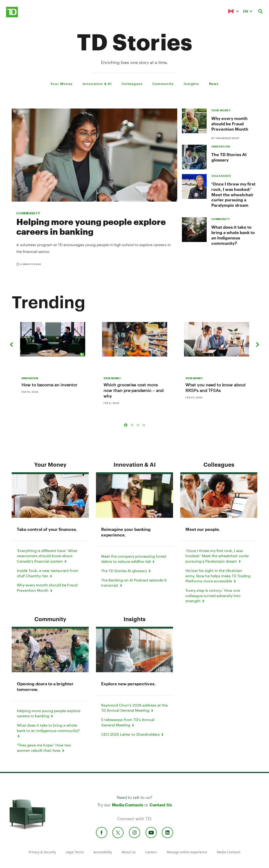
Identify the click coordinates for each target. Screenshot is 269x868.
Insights (134, 619)
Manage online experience (187, 852)
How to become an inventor (49, 385)
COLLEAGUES (221, 176)
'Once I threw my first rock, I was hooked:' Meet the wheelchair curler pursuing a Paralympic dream (233, 194)
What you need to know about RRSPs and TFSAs (216, 388)
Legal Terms (75, 852)
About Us (128, 852)
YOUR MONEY (221, 110)
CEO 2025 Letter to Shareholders (133, 734)
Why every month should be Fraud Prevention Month (230, 124)
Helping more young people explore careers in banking (91, 227)
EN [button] (246, 11)
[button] (234, 11)
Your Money (50, 464)
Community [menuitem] (163, 84)
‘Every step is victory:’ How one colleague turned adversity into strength (213, 595)
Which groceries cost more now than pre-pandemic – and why (133, 390)
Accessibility (103, 852)
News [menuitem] (214, 84)
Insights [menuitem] (191, 84)
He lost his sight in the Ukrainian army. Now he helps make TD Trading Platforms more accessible (218, 576)
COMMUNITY (221, 219)
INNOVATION (221, 146)
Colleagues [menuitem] (132, 84)
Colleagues (219, 464)
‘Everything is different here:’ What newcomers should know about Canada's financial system (47, 556)
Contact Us (161, 805)
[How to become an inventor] (53, 339)
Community (28, 213)
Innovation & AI (135, 464)
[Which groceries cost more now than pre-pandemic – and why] (135, 339)
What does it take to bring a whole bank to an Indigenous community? (233, 235)
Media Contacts (127, 805)
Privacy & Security (42, 852)
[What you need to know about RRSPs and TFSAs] (217, 339)
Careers (151, 852)
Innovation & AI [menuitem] (97, 84)
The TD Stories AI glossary (126, 571)
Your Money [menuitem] (62, 84)
